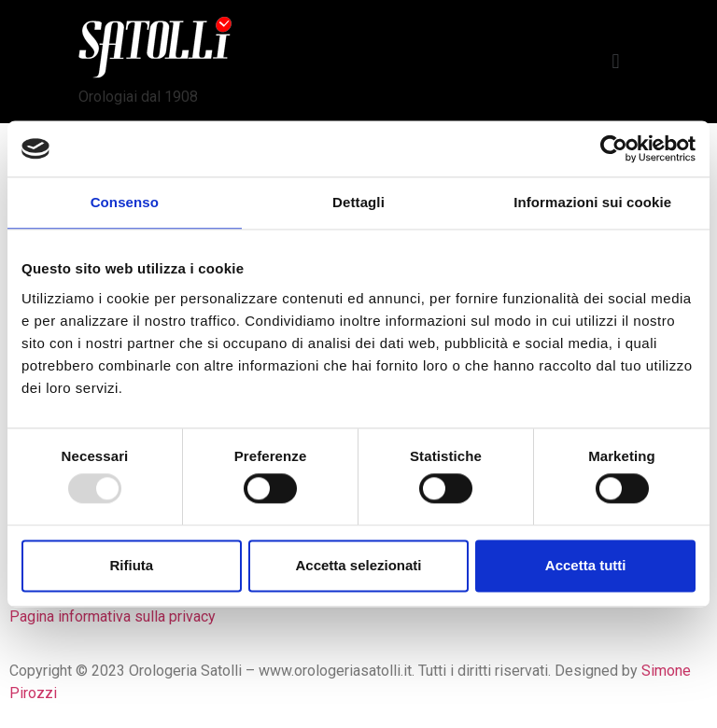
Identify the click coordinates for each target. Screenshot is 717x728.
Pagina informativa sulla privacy (112, 616)
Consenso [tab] (125, 202)
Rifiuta (131, 565)
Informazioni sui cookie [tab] (592, 202)
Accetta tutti (586, 565)
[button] (616, 62)
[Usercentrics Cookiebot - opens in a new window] (614, 148)
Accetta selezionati (358, 565)
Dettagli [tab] (358, 202)
